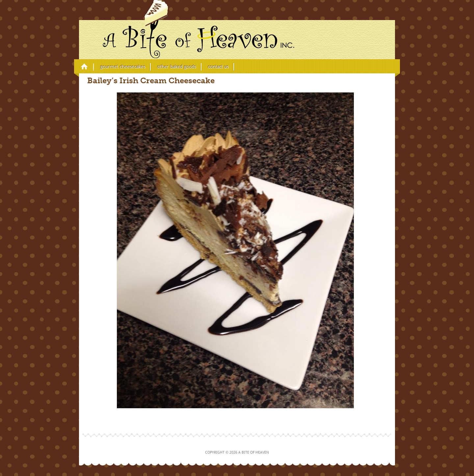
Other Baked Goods (177, 67)
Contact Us (218, 67)
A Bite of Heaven (170, 29)
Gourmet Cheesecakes (123, 67)
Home (84, 66)
